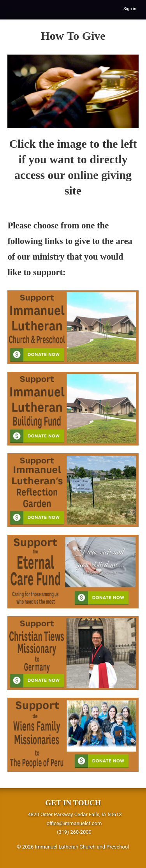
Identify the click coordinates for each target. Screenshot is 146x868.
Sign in (130, 9)
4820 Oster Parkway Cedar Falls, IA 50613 (75, 814)
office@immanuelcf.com (74, 823)
